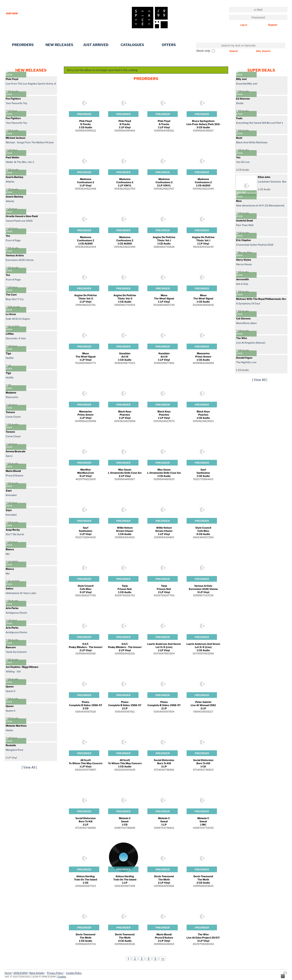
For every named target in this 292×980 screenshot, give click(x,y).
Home (8, 973)
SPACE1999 (21, 973)
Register (273, 25)
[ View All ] (29, 767)
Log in (244, 25)
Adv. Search (263, 51)
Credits (62, 977)
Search (234, 51)
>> (163, 959)
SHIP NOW (12, 13)
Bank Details (37, 973)
